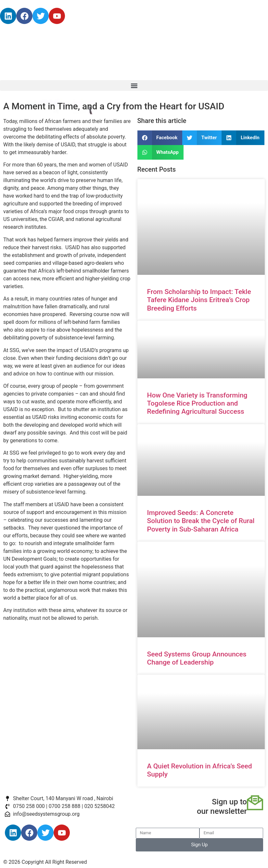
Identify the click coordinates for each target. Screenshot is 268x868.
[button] (134, 86)
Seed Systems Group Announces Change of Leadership (197, 658)
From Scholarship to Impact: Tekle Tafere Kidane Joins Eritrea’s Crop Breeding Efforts (199, 300)
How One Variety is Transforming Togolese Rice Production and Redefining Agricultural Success (197, 403)
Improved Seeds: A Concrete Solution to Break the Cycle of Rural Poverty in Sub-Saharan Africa (201, 521)
